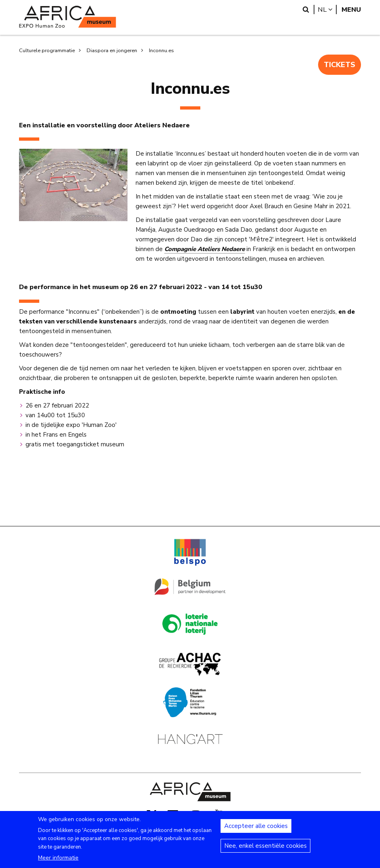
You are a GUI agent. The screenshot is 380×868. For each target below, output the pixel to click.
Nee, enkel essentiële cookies (265, 849)
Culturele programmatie (47, 51)
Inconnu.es (161, 51)
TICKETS (338, 65)
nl (327, 10)
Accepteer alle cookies (256, 830)
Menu (351, 10)
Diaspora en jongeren (112, 51)
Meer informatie (58, 861)
